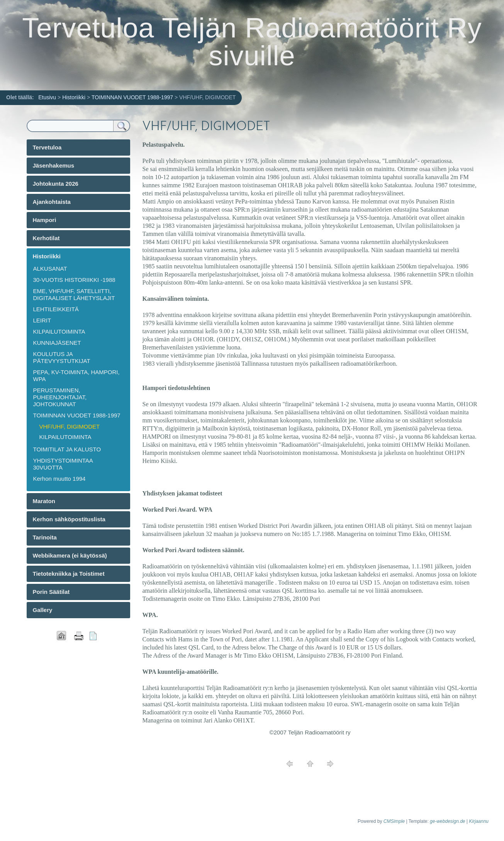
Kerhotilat (46, 238)
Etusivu (47, 97)
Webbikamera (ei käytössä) (70, 555)
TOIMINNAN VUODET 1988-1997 (132, 97)
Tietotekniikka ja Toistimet (69, 574)
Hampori (45, 220)
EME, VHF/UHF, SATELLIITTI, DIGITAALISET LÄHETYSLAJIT (74, 294)
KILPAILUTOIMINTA (59, 331)
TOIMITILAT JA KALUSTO (67, 449)
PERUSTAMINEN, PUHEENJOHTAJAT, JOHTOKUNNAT (60, 397)
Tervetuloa (47, 147)
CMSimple (394, 821)
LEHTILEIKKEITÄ (56, 309)
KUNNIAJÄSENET (57, 343)
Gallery (43, 610)
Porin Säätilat (51, 592)
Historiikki (74, 97)
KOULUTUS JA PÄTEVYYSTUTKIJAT (62, 357)
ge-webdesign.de (447, 821)
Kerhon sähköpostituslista (69, 519)
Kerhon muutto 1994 (59, 479)
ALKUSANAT (50, 269)
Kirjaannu (479, 821)
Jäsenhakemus (54, 165)
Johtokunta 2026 (56, 184)
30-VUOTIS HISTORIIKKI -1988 (74, 280)
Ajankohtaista (52, 202)
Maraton (44, 501)
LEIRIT (42, 320)
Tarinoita (45, 537)
